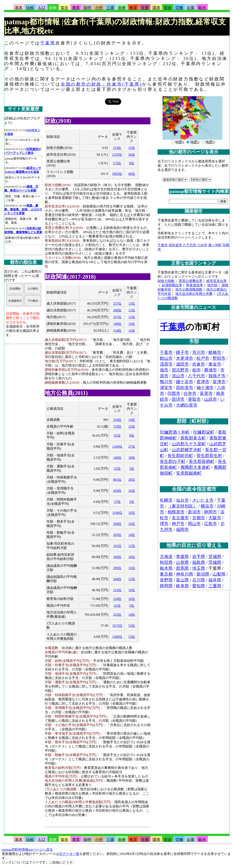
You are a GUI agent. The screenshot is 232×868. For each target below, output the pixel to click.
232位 (117, 615)
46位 (132, 174)
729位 (117, 426)
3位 (132, 469)
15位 (132, 148)
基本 (19, 8)
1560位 (117, 637)
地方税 (212, 285)
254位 (117, 420)
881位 (117, 480)
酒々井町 (215, 245)
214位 (117, 590)
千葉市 (163, 245)
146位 (117, 458)
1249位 (117, 447)
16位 (132, 491)
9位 (132, 435)
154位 (117, 330)
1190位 (117, 513)
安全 (168, 8)
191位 (117, 546)
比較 (30, 8)
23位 (132, 426)
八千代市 (190, 245)
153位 (117, 148)
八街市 (202, 245)
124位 (117, 599)
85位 (117, 435)
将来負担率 (195, 285)
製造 (65, 8)
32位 (117, 469)
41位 (117, 606)
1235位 (117, 155)
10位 (132, 557)
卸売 (87, 8)
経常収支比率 (216, 281)
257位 (117, 303)
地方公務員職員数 (189, 289)
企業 (191, 8)
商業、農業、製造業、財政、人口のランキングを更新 (23, 210)
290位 (117, 568)
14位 (132, 420)
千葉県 (48, 43)
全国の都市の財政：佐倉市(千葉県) (101, 84)
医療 (122, 8)
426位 (117, 491)
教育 (133, 8)
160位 (117, 557)
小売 (99, 8)
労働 (179, 8)
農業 (76, 8)
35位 (132, 513)
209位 (117, 524)
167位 (117, 317)
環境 (156, 8)
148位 (117, 324)
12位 (132, 317)
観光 (202, 8)
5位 (132, 606)
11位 (132, 324)
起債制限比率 (172, 285)
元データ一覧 (69, 854)
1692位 (117, 174)
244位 (117, 579)
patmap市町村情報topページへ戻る (27, 850)
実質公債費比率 (191, 281)
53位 (132, 626)
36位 (132, 155)
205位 (117, 535)
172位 (117, 163)
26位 (132, 480)
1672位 (117, 626)
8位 (132, 163)
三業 (110, 8)
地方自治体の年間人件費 (194, 294)
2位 (132, 502)
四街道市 (175, 245)
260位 (117, 310)
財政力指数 (166, 281)
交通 (145, 8)
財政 (53, 8)
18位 (132, 458)
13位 (132, 303)
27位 (132, 447)
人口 (42, 8)
